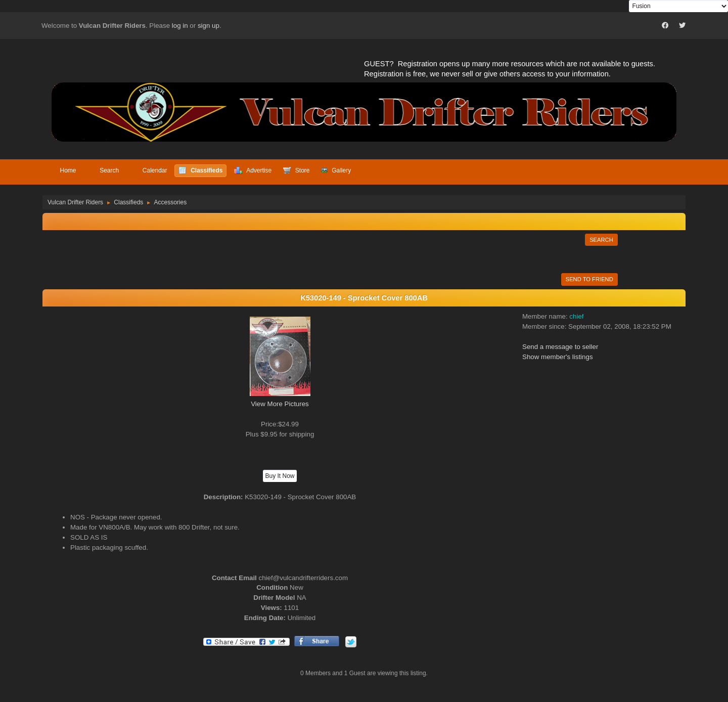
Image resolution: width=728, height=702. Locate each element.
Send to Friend (589, 279)
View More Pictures (280, 404)
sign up (209, 26)
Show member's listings (558, 357)
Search (601, 240)
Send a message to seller (560, 347)
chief (576, 316)
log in (180, 26)
